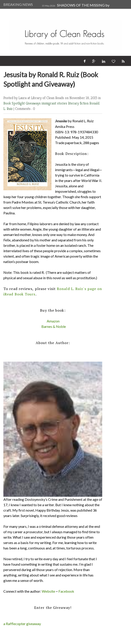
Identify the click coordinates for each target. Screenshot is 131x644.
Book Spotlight (14, 103)
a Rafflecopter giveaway (22, 624)
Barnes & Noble (54, 326)
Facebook (66, 591)
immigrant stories (55, 103)
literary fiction (79, 103)
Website (48, 591)
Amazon (53, 321)
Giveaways (34, 103)
